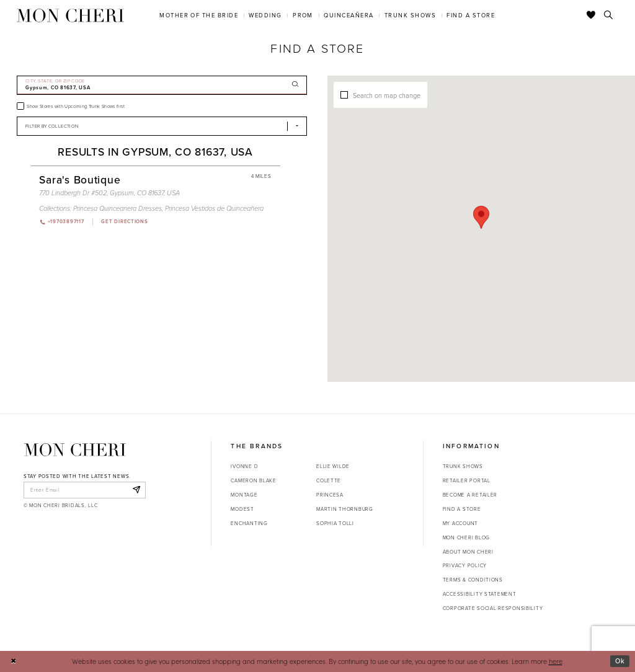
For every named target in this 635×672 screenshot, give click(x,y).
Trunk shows (463, 466)
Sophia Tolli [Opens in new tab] (335, 523)
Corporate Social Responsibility (493, 608)
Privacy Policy (465, 565)
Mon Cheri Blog (466, 537)
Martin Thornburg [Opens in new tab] (345, 509)
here (556, 661)
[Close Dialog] (13, 661)
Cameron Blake (253, 480)
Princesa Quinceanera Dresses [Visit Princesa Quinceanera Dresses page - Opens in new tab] (118, 208)
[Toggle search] (609, 15)
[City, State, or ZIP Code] (162, 85)
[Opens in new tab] (124, 222)
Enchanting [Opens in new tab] (249, 523)
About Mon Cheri (468, 552)
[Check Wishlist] (591, 15)
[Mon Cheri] (75, 450)
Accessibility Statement (480, 594)
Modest (242, 509)
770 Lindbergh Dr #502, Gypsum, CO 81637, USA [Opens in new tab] (109, 193)
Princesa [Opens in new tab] (330, 495)
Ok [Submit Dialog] (620, 661)
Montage (244, 495)
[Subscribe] (136, 490)
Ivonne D (244, 466)
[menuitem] (199, 15)
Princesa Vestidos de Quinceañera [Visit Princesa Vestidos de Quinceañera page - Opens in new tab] (214, 208)
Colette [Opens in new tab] (329, 480)
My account (460, 523)
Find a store (462, 509)
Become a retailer (470, 495)
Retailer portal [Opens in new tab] (467, 480)
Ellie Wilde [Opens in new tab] (333, 466)
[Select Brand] (162, 126)
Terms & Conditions (473, 580)
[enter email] (85, 490)
